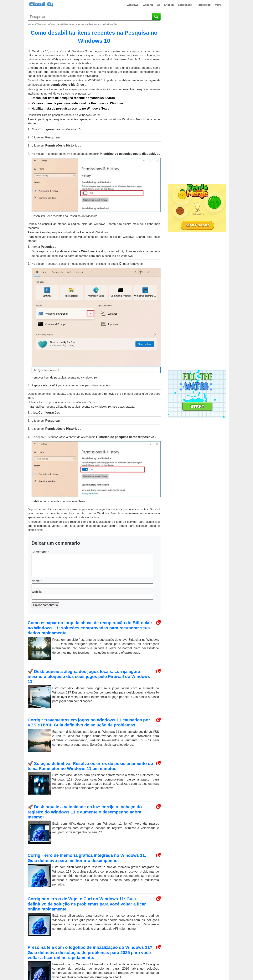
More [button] (219, 5)
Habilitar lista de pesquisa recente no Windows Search (72, 108)
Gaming (148, 5)
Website (37, 592)
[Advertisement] (196, 119)
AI (158, 5)
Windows (133, 5)
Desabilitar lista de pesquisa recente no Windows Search (73, 98)
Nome (37, 581)
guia (39, 89)
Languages (185, 5)
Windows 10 (96, 80)
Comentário (41, 552)
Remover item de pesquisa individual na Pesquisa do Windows (78, 103)
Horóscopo (204, 5)
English (169, 5)
